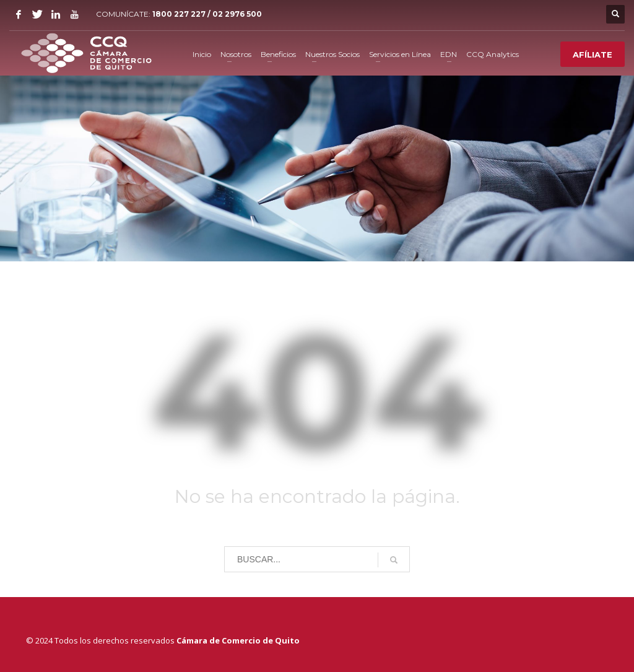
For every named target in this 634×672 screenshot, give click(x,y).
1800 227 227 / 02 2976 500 (207, 14)
